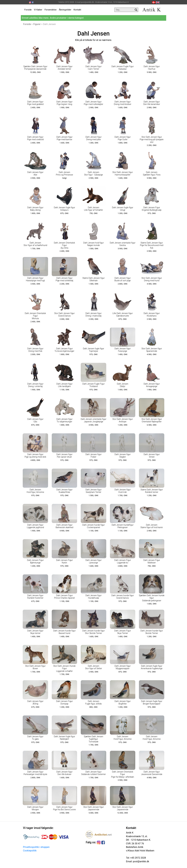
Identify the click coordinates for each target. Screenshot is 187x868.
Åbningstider (65, 10)
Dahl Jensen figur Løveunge (93, 561)
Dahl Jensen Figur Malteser (152, 561)
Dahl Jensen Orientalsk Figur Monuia (35, 316)
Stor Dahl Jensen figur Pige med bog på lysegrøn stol (152, 140)
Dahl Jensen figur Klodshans (152, 315)
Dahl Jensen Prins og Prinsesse (64, 174)
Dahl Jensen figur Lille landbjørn (64, 385)
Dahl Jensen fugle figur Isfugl (123, 209)
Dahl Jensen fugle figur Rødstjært (64, 738)
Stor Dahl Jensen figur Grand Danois (64, 315)
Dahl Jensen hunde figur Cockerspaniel (93, 526)
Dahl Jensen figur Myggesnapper (123, 667)
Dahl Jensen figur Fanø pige (123, 350)
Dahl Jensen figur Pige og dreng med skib (35, 456)
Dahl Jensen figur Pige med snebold (35, 138)
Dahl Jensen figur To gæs (35, 738)
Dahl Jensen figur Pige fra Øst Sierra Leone (64, 808)
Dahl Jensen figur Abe (35, 174)
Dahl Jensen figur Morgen (35, 808)
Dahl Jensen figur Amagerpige (152, 385)
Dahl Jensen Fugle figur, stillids (93, 703)
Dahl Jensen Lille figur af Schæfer (93, 209)
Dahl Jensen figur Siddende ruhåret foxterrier (93, 773)
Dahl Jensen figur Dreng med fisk (35, 350)
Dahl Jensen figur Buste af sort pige (123, 279)
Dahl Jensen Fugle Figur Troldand (93, 385)
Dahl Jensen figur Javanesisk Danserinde (152, 773)
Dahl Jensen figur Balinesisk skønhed (64, 526)
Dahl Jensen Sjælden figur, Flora (152, 174)
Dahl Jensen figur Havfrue (152, 68)
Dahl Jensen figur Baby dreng (35, 209)
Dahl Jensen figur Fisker (93, 456)
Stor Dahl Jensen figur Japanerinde (93, 808)
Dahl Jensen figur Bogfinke (123, 703)
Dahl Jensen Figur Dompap (64, 703)
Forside (28, 10)
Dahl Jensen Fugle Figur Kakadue (123, 68)
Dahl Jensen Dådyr (123, 385)
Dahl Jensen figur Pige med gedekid (35, 103)
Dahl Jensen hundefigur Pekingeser (123, 526)
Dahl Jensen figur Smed (152, 456)
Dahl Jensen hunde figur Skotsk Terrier (152, 632)
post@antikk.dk (141, 861)
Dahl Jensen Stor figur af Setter (94, 667)
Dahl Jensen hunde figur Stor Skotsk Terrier (93, 632)
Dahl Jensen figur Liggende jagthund (35, 526)
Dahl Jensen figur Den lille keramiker (152, 103)
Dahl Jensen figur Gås (35, 420)
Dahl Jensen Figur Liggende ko (123, 561)
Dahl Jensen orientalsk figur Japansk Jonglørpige (94, 420)
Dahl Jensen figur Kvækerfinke (64, 491)
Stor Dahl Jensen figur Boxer (35, 667)
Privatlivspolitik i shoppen (36, 847)
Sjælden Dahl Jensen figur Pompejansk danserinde (35, 68)
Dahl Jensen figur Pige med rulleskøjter (93, 103)
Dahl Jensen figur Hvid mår (123, 491)
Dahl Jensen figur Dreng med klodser (123, 103)
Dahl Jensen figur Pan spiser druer (64, 456)
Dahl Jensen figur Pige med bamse (64, 138)
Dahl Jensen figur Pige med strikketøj (64, 279)
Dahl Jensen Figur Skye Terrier (123, 632)
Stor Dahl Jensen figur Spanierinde (152, 350)
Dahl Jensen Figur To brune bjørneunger (64, 350)
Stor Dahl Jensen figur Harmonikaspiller (123, 174)
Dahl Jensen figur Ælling (35, 703)
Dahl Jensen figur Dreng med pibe (93, 138)
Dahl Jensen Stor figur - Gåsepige (93, 174)
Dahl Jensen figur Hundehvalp (93, 597)
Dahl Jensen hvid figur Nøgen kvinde (93, 244)
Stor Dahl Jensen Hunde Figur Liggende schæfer (64, 669)
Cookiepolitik (30, 851)
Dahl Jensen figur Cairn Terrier (93, 68)
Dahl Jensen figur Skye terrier (35, 632)
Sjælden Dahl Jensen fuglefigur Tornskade (93, 739)
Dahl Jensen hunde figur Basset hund (64, 632)
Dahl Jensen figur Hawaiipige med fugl (35, 279)
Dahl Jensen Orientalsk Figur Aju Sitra (64, 245)
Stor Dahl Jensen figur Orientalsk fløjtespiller (152, 420)
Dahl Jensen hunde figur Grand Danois (123, 597)
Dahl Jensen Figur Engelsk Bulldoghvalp (152, 209)
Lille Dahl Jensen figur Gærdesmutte (123, 315)
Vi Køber (38, 10)
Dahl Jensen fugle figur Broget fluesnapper (152, 703)
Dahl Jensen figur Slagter (123, 456)
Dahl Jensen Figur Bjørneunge (35, 561)
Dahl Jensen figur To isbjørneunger (64, 420)
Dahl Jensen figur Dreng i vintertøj (35, 385)
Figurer (37, 24)
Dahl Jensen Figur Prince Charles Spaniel (64, 597)
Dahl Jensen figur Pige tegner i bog (64, 103)
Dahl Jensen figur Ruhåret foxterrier (35, 597)
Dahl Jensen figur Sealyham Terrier (93, 491)
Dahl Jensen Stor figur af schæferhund (35, 244)
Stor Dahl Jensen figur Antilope (123, 420)
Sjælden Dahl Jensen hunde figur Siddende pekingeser (152, 598)
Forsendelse (51, 10)
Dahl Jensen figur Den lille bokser (64, 773)
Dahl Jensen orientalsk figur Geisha (123, 244)
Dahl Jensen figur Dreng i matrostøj (93, 315)
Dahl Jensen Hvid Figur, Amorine (123, 738)
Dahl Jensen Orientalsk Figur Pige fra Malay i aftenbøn (123, 774)
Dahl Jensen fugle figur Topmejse (94, 350)
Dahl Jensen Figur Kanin (64, 561)
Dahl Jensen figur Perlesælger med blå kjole (35, 773)
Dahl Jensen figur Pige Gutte (123, 138)
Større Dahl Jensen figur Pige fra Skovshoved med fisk (152, 245)
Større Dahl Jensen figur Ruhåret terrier (152, 491)
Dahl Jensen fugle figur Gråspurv (64, 209)
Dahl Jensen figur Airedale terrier (64, 68)
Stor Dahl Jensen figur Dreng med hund (152, 279)
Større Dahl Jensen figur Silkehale (93, 279)
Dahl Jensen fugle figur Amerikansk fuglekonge (152, 667)
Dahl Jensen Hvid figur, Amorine (35, 491)
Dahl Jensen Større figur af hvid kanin (152, 526)
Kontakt (77, 10)
